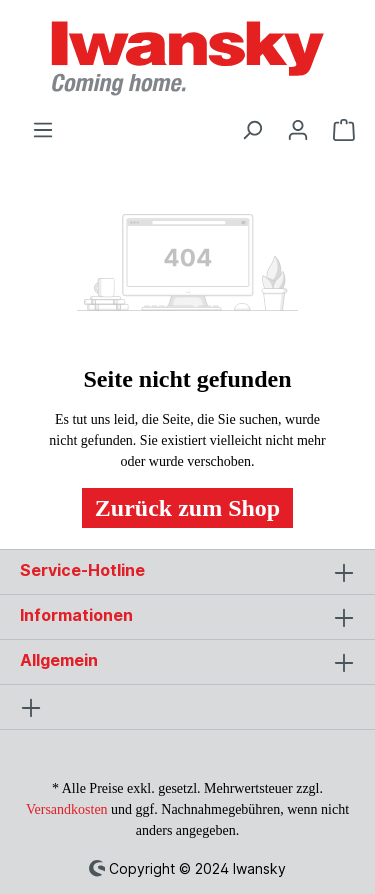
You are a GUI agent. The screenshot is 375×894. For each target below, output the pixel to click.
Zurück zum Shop (187, 508)
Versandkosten (67, 809)
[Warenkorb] (338, 127)
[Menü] (43, 127)
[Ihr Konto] (298, 127)
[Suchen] (252, 127)
